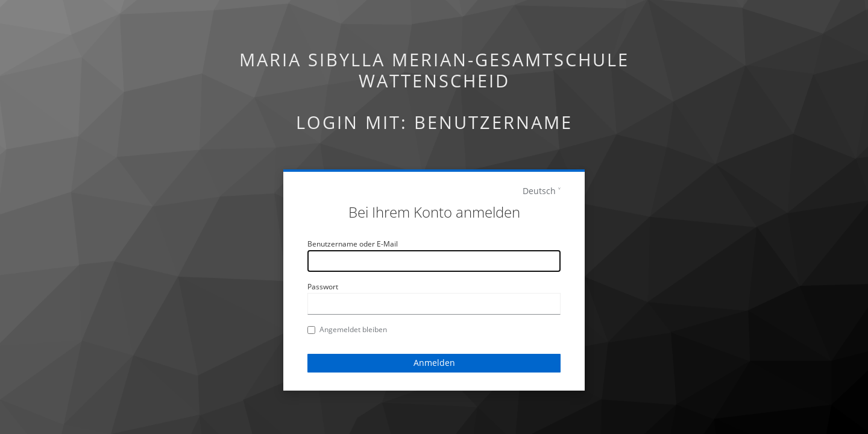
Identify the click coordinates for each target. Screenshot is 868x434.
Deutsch (539, 191)
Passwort (323, 287)
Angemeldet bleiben (347, 329)
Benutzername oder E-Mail (353, 244)
